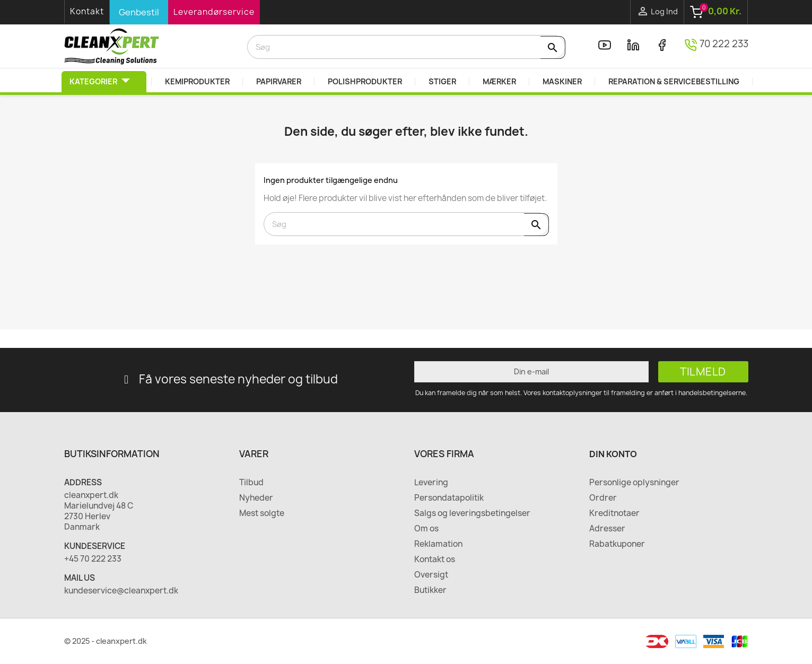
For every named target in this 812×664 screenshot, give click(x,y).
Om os (426, 529)
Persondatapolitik (449, 498)
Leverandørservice (214, 12)
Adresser (607, 529)
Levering (431, 483)
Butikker (430, 590)
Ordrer (603, 498)
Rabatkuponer (617, 544)
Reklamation (438, 544)
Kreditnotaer (614, 513)
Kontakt (87, 11)
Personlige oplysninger (634, 483)
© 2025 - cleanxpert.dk (106, 641)
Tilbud (251, 483)
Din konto (613, 454)
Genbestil (139, 12)
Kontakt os (435, 560)
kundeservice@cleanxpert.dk (121, 591)
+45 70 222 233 (93, 559)
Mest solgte (262, 513)
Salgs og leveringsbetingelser (472, 513)
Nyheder (256, 498)
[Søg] (406, 47)
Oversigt (431, 575)
